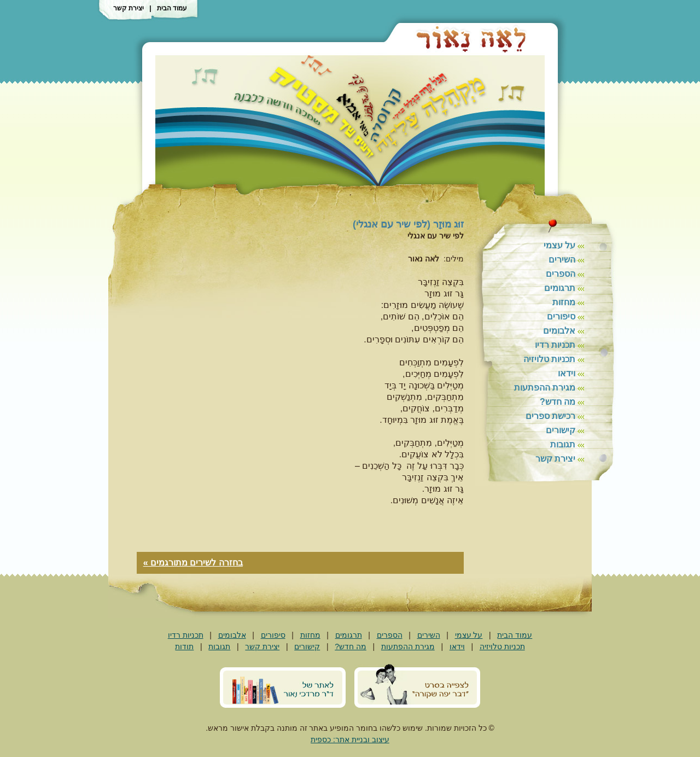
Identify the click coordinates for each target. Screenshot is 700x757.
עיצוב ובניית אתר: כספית (350, 739)
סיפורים (561, 316)
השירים (562, 260)
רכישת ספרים (550, 416)
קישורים (561, 430)
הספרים (561, 274)
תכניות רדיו (555, 345)
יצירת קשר (129, 8)
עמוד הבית (172, 8)
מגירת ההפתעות (545, 388)
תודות (184, 647)
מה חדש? (558, 402)
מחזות (564, 302)
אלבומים (559, 331)
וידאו (567, 373)
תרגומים (560, 288)
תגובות (563, 444)
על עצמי (559, 245)
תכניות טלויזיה (549, 359)
